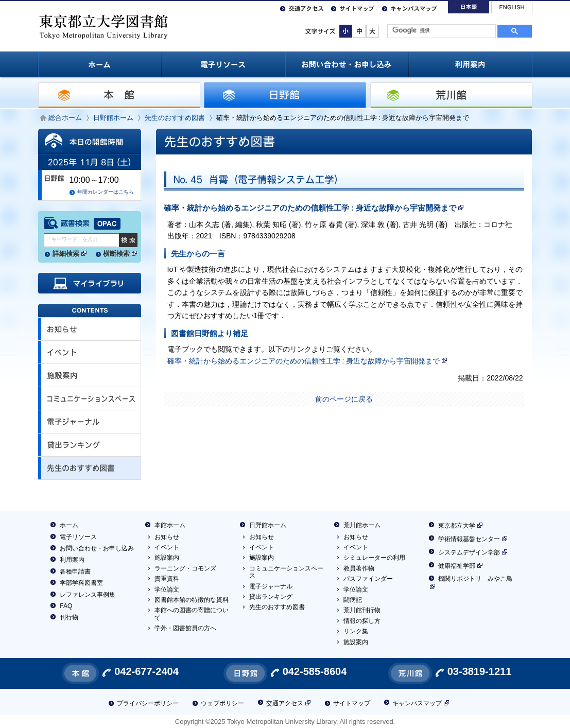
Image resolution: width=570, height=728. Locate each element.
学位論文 (167, 590)
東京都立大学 (455, 526)
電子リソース (78, 537)
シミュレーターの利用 (374, 558)
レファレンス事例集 (88, 595)
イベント (167, 547)
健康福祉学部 (455, 566)
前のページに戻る (344, 399)
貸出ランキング (271, 597)
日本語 (469, 7)
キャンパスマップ (414, 8)
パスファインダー (368, 579)
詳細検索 (70, 254)
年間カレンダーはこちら (106, 192)
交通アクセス (306, 8)
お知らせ (167, 537)
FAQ (66, 606)
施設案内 (167, 558)
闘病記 (353, 600)
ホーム (69, 525)
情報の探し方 (362, 621)
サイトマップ (357, 8)
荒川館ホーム (362, 525)
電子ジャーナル (271, 586)
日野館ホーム (113, 118)
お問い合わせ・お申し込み (97, 548)
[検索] (441, 30)
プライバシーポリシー (148, 703)
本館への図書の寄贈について (192, 614)
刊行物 (69, 617)
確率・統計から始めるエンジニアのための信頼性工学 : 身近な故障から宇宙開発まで (314, 208)
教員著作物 (359, 568)
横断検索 (120, 254)
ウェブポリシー (222, 703)
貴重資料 (167, 579)
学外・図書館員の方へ (185, 628)
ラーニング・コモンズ (185, 568)
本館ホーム (170, 525)
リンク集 (356, 631)
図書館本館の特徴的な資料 (192, 600)
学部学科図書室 (81, 583)
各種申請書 (75, 571)
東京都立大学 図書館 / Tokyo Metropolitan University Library (104, 25)
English (512, 8)
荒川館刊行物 (362, 610)
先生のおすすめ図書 (175, 118)
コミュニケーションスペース (286, 572)
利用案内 (72, 560)
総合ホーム (65, 118)
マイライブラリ (90, 283)
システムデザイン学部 (468, 552)
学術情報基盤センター (468, 539)
